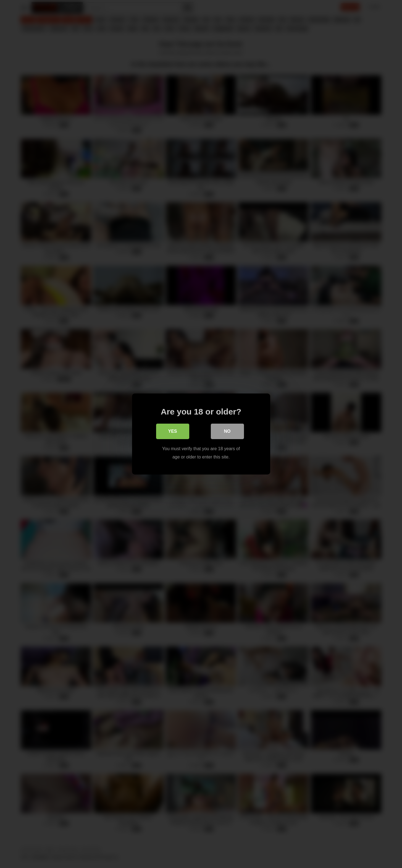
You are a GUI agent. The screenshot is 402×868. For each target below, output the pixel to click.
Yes (172, 431)
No (227, 431)
